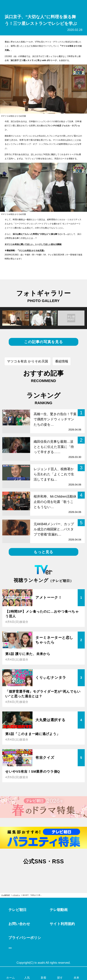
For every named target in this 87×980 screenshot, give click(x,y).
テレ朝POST (44, 5)
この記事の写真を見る (43, 342)
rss (56, 873)
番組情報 (62, 361)
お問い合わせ (19, 924)
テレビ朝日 (17, 910)
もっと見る (43, 552)
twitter (31, 873)
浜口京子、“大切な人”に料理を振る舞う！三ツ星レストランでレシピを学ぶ (33, 895)
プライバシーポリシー (25, 943)
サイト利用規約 (62, 924)
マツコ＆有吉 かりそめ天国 (31, 250)
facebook (43, 873)
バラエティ (16, 895)
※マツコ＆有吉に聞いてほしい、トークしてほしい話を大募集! (33, 244)
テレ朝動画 (59, 910)
